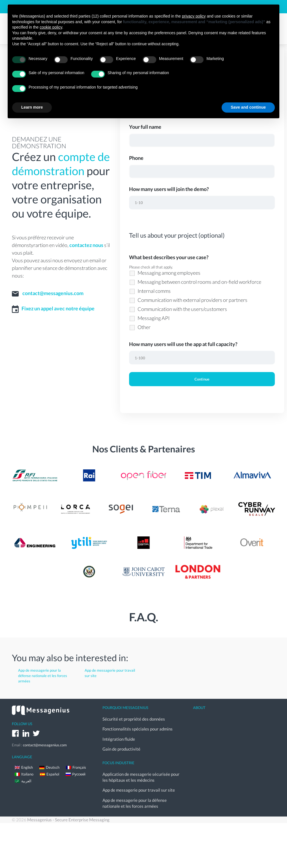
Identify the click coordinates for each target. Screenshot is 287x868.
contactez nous (86, 245)
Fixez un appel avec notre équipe (58, 308)
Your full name (145, 127)
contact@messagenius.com (53, 293)
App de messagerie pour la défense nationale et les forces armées (43, 676)
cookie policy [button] (51, 27)
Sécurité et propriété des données (134, 718)
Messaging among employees (169, 273)
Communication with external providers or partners (192, 300)
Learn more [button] (32, 107)
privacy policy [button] (194, 16)
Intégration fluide (119, 736)
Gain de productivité (121, 744)
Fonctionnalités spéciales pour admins (138, 727)
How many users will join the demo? (169, 189)
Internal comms (154, 291)
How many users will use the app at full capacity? (183, 344)
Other (144, 327)
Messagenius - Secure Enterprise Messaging (68, 811)
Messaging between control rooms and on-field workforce (199, 282)
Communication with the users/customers (182, 309)
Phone (136, 158)
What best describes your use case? (169, 257)
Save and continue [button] (248, 107)
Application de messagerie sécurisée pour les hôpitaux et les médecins (141, 771)
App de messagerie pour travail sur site (110, 673)
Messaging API (154, 318)
